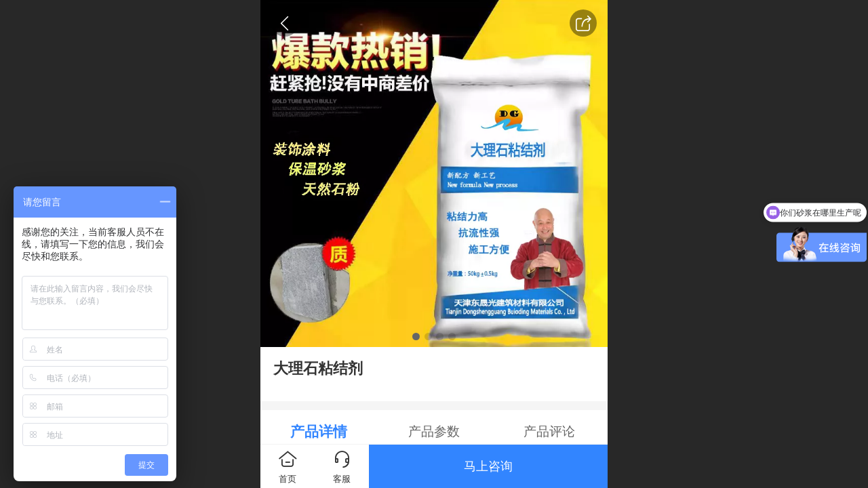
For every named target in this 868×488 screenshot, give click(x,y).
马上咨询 (488, 466)
